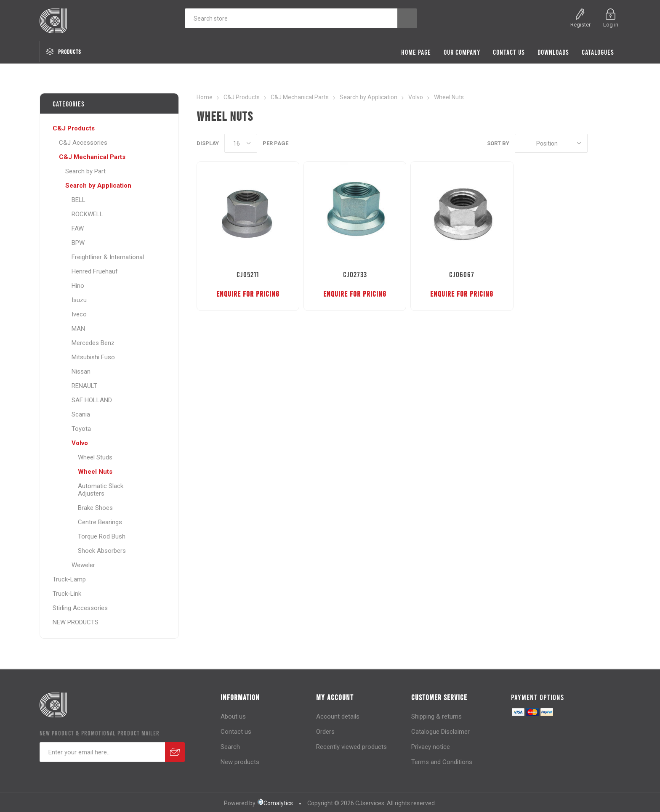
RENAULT (84, 386)
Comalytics (275, 803)
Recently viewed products (351, 747)
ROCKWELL (87, 214)
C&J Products (74, 128)
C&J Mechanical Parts (92, 157)
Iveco (79, 314)
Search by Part (85, 171)
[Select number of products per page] (241, 143)
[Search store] (291, 18)
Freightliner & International (108, 257)
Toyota (81, 429)
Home (205, 97)
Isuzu (79, 300)
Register (580, 25)
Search (230, 747)
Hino (78, 286)
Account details (338, 716)
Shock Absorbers (102, 551)
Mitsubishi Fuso (93, 357)
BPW (78, 243)
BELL (79, 200)
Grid (598, 143)
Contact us (236, 732)
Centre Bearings (100, 522)
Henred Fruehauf (95, 271)
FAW (78, 228)
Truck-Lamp (69, 579)
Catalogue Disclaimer (440, 732)
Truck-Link (67, 594)
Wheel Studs (95, 457)
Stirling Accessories (80, 608)
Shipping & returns (436, 716)
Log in (611, 25)
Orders (325, 732)
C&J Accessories (83, 143)
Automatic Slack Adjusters (101, 490)
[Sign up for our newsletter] (102, 752)
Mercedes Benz (93, 343)
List (614, 143)
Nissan (81, 372)
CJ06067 (462, 274)
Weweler (83, 565)
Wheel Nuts (95, 472)
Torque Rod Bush (102, 536)
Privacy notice (431, 747)
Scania (81, 414)
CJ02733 (355, 274)
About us (233, 716)
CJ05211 (248, 274)
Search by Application (98, 186)
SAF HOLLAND (92, 400)
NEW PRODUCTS (76, 622)
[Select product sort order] (551, 143)
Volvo (80, 443)
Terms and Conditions (442, 762)
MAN (78, 329)
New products (240, 762)
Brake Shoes (95, 508)
